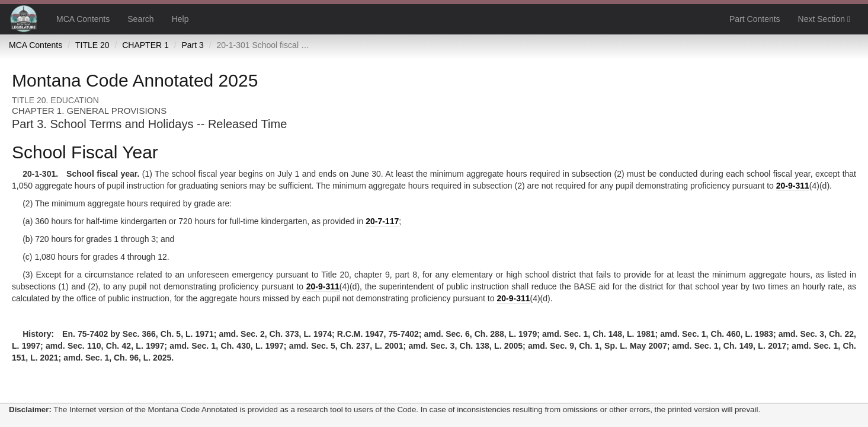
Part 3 (192, 45)
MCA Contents (83, 19)
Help (180, 19)
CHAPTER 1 (145, 45)
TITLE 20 (92, 45)
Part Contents (755, 19)
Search (140, 19)
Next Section (824, 19)
